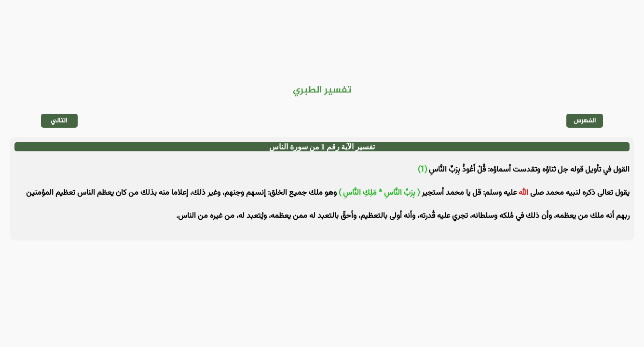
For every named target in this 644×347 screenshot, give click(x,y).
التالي (59, 121)
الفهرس (585, 121)
